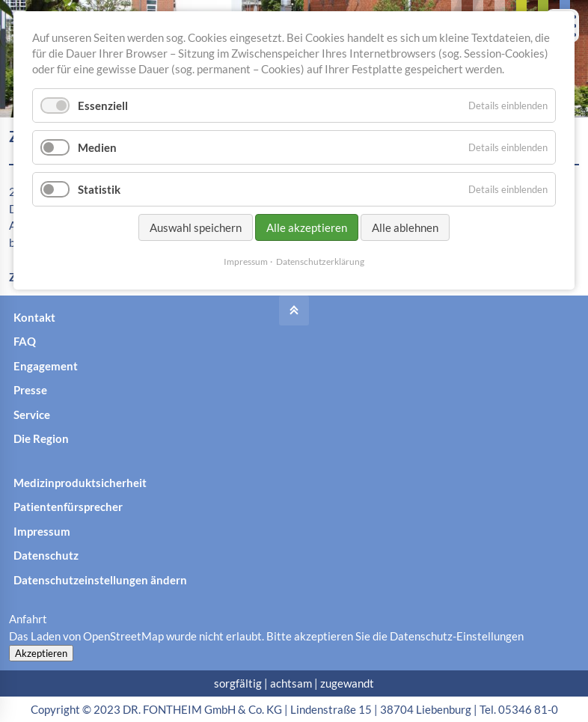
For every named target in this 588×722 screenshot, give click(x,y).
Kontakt (34, 317)
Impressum (42, 531)
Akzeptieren (41, 653)
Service (32, 414)
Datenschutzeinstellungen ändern (100, 580)
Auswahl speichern (196, 227)
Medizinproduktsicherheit (80, 483)
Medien (97, 147)
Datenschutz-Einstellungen (457, 636)
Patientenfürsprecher (68, 507)
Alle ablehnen (405, 227)
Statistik (99, 189)
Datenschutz (46, 555)
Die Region (41, 438)
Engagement (46, 366)
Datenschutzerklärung (320, 261)
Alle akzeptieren (307, 227)
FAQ (25, 341)
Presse (30, 390)
